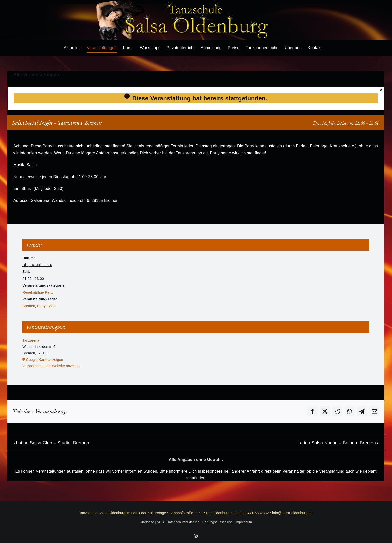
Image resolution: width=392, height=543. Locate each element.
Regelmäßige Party (38, 292)
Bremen (29, 306)
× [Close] (381, 90)
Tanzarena (31, 340)
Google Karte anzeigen (45, 360)
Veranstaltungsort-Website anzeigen (52, 366)
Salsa (52, 306)
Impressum (244, 522)
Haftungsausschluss (218, 522)
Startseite (147, 522)
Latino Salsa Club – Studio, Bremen (53, 443)
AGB (160, 522)
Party (41, 306)
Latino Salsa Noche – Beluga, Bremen (337, 443)
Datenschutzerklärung (183, 522)
